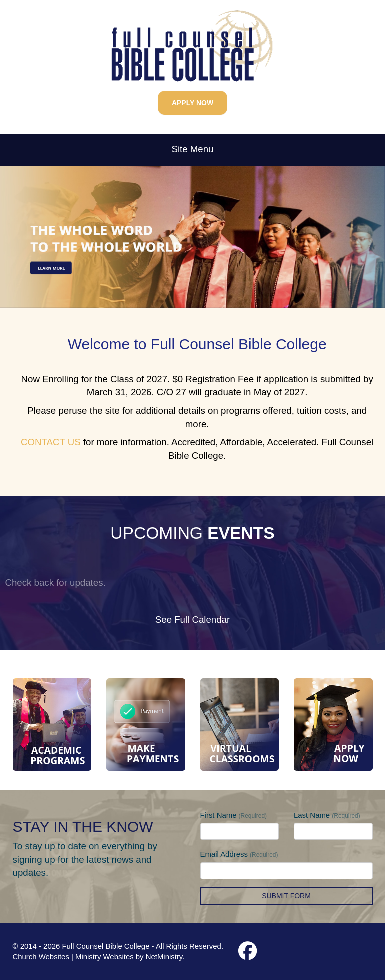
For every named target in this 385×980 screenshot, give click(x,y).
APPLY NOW (193, 103)
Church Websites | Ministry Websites (74, 957)
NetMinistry (164, 957)
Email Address (239, 854)
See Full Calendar (193, 619)
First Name (234, 815)
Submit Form (286, 896)
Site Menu (193, 149)
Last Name (327, 815)
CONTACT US (51, 442)
